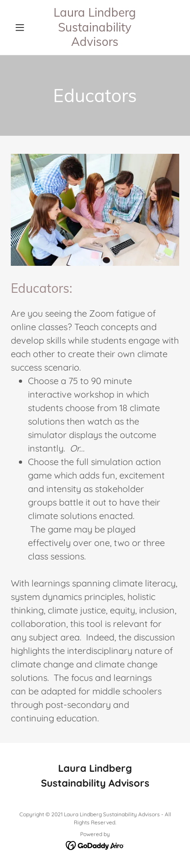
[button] (23, 27)
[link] (95, 27)
